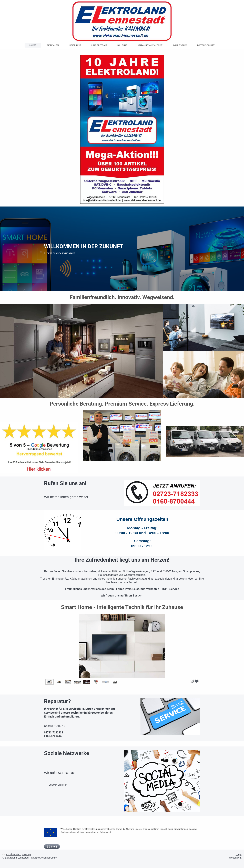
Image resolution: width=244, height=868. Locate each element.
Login (239, 854)
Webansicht (235, 858)
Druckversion (12, 854)
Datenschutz (106, 832)
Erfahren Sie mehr (58, 785)
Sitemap (26, 854)
